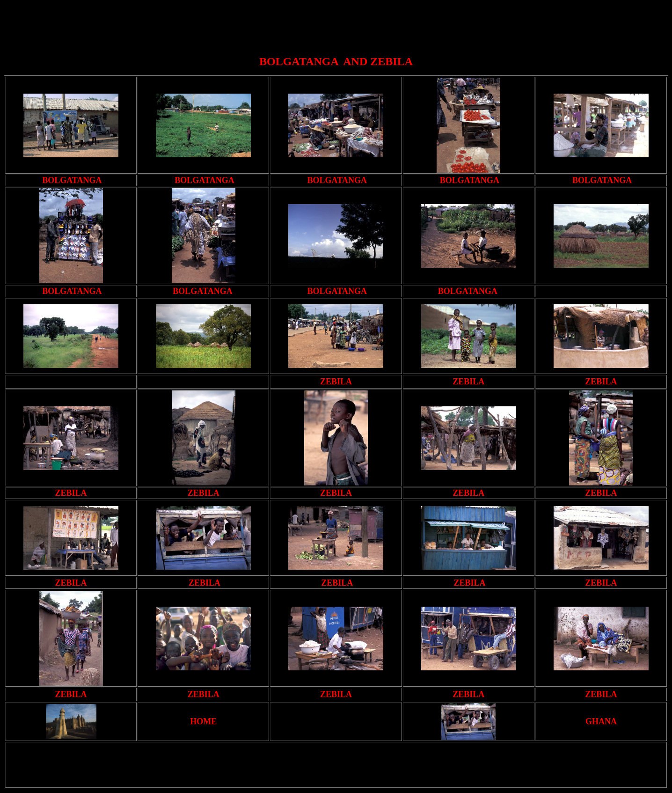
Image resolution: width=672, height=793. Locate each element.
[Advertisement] (338, 25)
